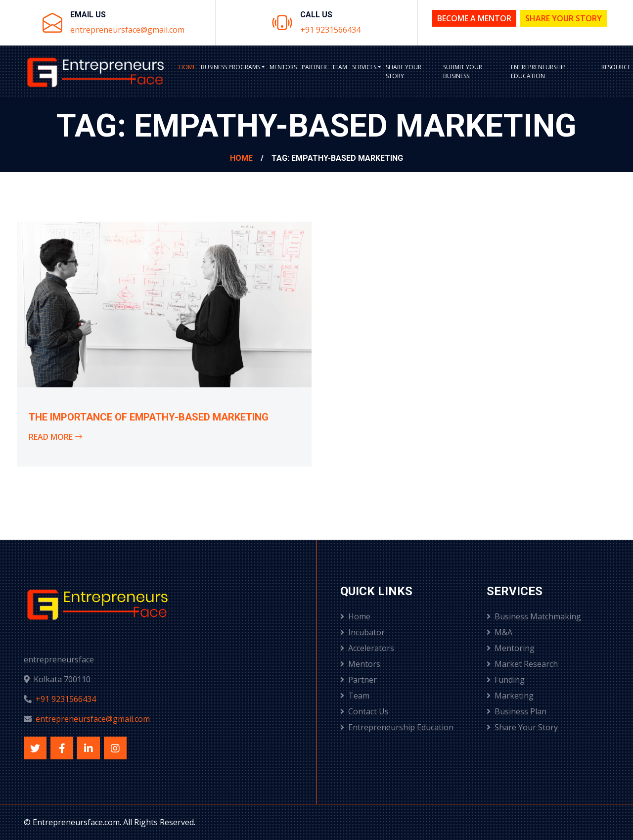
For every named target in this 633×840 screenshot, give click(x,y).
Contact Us (364, 711)
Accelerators (367, 648)
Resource (616, 67)
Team (339, 67)
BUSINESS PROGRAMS (230, 67)
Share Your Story (564, 18)
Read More (56, 437)
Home (187, 67)
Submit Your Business (463, 71)
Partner (314, 67)
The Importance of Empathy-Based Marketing (149, 417)
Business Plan (517, 711)
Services (364, 67)
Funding (506, 680)
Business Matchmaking (534, 616)
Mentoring (511, 648)
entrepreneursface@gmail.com (127, 30)
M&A (499, 632)
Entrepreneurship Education (538, 71)
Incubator (362, 632)
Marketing (510, 696)
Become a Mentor (474, 18)
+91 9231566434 (330, 30)
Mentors (283, 67)
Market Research (522, 664)
